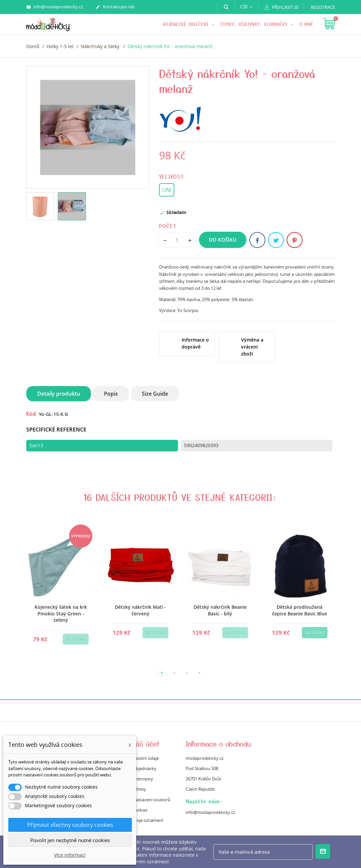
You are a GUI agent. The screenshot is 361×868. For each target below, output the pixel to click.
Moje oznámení (148, 820)
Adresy (139, 789)
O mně (306, 24)
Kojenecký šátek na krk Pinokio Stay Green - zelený (61, 613)
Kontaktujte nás (115, 7)
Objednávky (144, 768)
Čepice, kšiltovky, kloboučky (255, 24)
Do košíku (223, 240)
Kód (31, 414)
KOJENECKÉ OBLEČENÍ (187, 24)
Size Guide (155, 394)
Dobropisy (143, 779)
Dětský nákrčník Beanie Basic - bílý (220, 610)
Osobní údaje (146, 758)
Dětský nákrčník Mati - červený (140, 610)
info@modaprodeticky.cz (55, 7)
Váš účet (146, 744)
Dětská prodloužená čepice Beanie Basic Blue (300, 610)
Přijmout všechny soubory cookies (70, 825)
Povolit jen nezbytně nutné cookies (70, 840)
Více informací (70, 855)
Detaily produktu (59, 394)
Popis (111, 394)
